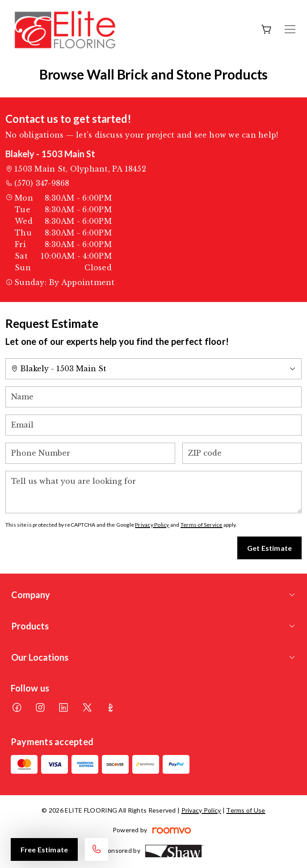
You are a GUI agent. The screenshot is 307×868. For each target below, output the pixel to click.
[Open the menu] (290, 29)
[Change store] (153, 369)
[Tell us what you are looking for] (153, 492)
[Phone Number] (90, 453)
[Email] (153, 425)
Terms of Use (246, 810)
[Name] (153, 397)
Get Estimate (269, 548)
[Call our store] (97, 849)
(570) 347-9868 (42, 183)
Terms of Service (202, 525)
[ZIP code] (242, 453)
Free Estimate (44, 849)
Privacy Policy (152, 525)
